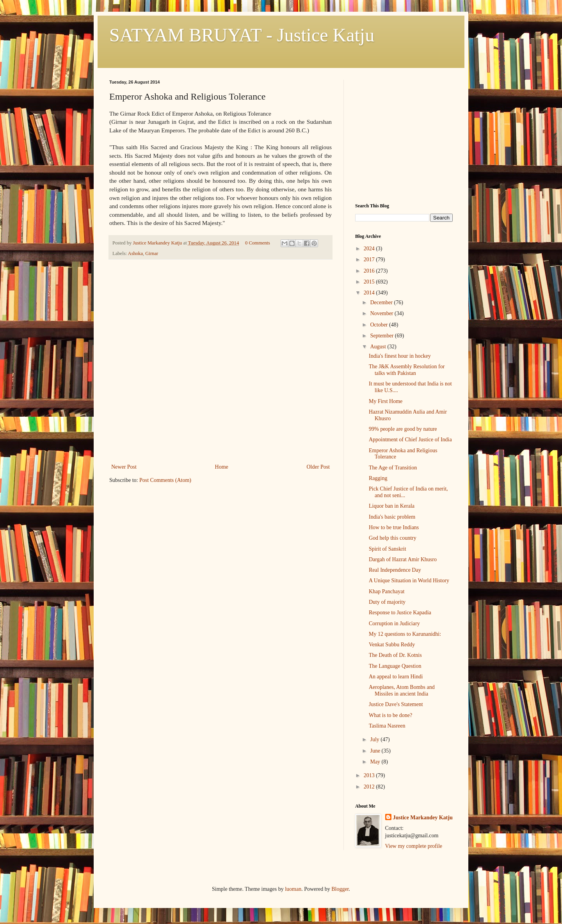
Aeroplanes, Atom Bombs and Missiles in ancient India (402, 690)
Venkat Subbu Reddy (392, 645)
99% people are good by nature (403, 429)
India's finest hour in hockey (400, 356)
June (376, 751)
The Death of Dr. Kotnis (395, 655)
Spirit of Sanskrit (388, 549)
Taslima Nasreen (387, 726)
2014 (370, 293)
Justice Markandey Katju (423, 818)
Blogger (340, 889)
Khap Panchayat (387, 591)
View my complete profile (414, 846)
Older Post (318, 467)
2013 (370, 775)
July (375, 739)
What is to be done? (390, 715)
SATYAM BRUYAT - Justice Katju (242, 35)
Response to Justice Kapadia (400, 613)
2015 (370, 282)
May (376, 762)
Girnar (152, 253)
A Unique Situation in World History (409, 581)
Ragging (378, 478)
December (382, 302)
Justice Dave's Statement (396, 704)
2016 (370, 271)
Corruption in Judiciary (394, 623)
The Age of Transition (393, 468)
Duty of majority (387, 602)
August (379, 347)
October (380, 325)
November (382, 313)
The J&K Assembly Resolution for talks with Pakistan (407, 370)
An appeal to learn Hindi (396, 677)
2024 (370, 249)
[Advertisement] (221, 403)
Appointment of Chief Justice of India (410, 440)
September (382, 336)
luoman (293, 889)
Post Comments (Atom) (165, 480)
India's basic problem (392, 517)
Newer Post (124, 467)
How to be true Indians (394, 527)
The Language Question (395, 666)
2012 (370, 787)
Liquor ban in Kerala (392, 506)
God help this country (393, 538)
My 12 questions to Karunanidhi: (405, 634)
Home (222, 467)
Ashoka (135, 253)
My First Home (386, 401)
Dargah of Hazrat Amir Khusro (403, 559)
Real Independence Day (395, 570)
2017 (370, 260)
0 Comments (258, 243)
